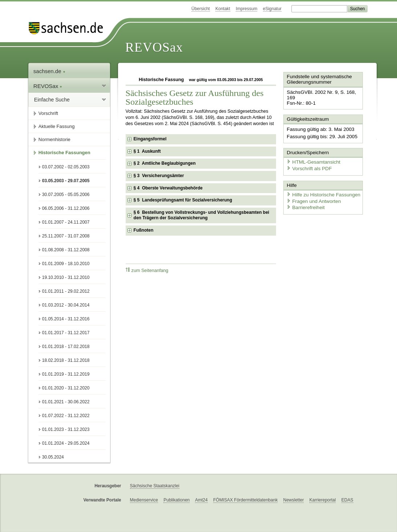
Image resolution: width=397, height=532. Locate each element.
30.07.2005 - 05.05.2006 (66, 195)
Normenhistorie (54, 139)
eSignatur (272, 9)
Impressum (246, 9)
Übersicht (201, 9)
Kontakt (223, 9)
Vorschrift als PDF (307, 161)
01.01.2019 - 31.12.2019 (66, 374)
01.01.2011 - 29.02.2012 (66, 291)
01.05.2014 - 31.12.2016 (66, 319)
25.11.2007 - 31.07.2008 (66, 236)
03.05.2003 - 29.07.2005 (66, 181)
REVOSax (154, 47)
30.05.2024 (53, 457)
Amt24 (201, 500)
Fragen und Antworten (312, 193)
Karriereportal (323, 500)
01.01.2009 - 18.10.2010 (66, 264)
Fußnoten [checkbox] (144, 230)
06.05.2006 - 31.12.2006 (66, 208)
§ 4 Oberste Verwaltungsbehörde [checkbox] (168, 188)
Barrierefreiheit (304, 199)
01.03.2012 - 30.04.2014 (66, 305)
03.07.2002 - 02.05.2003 (66, 167)
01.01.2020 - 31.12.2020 (66, 388)
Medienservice (144, 500)
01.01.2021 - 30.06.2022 (66, 402)
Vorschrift (48, 113)
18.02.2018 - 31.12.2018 (66, 360)
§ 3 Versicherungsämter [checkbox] (159, 176)
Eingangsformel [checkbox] (150, 139)
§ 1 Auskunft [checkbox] (147, 151)
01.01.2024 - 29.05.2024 (66, 443)
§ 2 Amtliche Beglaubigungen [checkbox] (165, 163)
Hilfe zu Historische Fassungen (321, 186)
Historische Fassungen (64, 153)
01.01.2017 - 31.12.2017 (66, 333)
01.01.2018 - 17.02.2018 (66, 347)
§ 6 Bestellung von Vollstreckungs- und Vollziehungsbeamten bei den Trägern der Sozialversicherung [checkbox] (202, 215)
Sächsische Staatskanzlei (155, 486)
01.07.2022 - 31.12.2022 (66, 416)
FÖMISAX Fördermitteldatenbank (245, 500)
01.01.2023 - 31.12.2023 (66, 429)
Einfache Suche (52, 100)
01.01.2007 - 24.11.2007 (66, 222)
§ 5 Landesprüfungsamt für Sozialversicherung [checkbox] (183, 200)
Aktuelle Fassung (57, 126)
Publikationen (177, 500)
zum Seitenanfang (147, 270)
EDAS (347, 500)
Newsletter (294, 500)
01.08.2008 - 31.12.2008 (66, 250)
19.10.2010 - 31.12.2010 (66, 277)
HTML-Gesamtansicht (311, 155)
